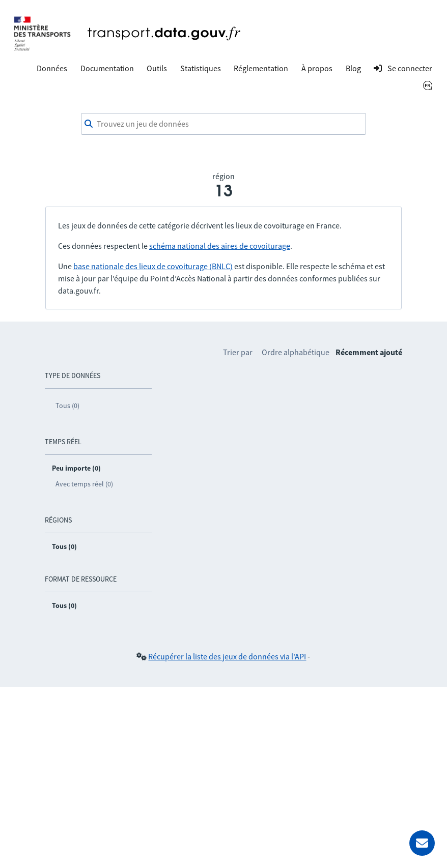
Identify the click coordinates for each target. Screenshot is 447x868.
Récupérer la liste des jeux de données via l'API (227, 656)
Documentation (107, 68)
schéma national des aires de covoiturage (220, 246)
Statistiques (201, 68)
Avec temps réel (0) (84, 484)
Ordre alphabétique (296, 352)
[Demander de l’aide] (422, 843)
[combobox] (223, 124)
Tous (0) (67, 406)
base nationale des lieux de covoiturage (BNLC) (153, 266)
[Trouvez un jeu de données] (223, 124)
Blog (353, 68)
